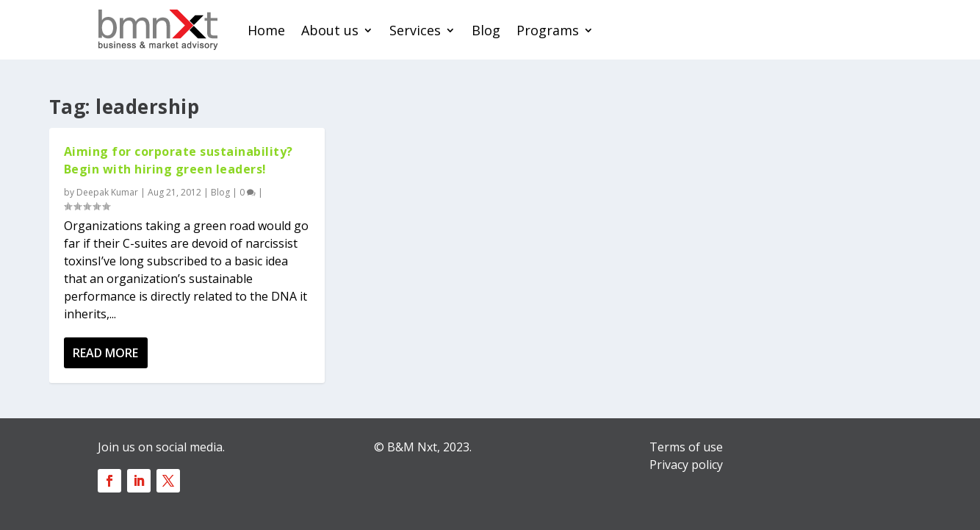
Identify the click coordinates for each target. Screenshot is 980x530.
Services (415, 30)
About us (330, 30)
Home (266, 30)
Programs (548, 30)
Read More (105, 353)
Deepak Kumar (107, 192)
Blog (486, 30)
